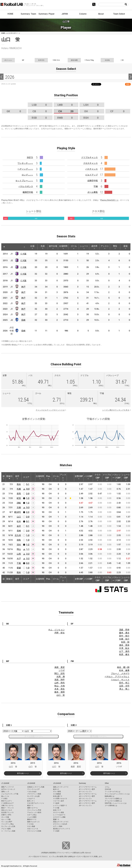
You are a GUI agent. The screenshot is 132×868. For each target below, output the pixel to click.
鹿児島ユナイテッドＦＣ (62, 829)
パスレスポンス (26, 186)
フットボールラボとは (113, 792)
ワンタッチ (25, 163)
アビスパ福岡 (6, 829)
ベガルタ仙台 (32, 792)
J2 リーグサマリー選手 (87, 796)
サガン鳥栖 (31, 826)
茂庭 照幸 (124, 630)
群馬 (19, 494)
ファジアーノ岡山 (7, 824)
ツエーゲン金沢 (59, 801)
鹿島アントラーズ (7, 787)
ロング (27, 175)
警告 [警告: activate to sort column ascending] (115, 247)
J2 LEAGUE (31, 783)
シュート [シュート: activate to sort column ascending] (84, 247)
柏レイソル (5, 796)
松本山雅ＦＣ (58, 796)
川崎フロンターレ (7, 806)
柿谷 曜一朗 (123, 667)
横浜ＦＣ (30, 806)
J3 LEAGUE (57, 783)
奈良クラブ (57, 810)
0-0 (28, 489)
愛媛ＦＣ (56, 819)
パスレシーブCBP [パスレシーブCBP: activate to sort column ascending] (116, 477)
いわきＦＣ (31, 799)
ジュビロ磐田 (32, 817)
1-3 (28, 498)
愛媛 (19, 568)
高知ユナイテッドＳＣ (61, 822)
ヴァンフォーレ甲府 (34, 810)
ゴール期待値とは (111, 806)
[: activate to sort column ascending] (9, 247)
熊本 (19, 484)
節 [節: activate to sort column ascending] (4, 477)
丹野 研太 (60, 633)
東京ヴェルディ (7, 801)
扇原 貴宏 (60, 667)
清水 (19, 545)
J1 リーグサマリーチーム (88, 787)
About (101, 14)
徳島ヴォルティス (33, 822)
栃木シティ (31, 801)
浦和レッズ (5, 792)
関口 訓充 (60, 673)
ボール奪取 (93, 192)
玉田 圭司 (124, 686)
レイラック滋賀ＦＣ (60, 806)
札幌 (19, 489)
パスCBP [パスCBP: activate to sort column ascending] (88, 477)
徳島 (19, 540)
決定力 (30, 157)
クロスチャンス (90, 163)
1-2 (28, 503)
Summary (82, 783)
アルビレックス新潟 (34, 812)
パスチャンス (92, 169)
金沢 (19, 526)
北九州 (18, 535)
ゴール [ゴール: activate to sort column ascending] (74, 247)
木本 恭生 (60, 689)
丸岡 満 (61, 677)
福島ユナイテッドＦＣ (61, 787)
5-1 (28, 484)
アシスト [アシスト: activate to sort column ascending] (105, 247)
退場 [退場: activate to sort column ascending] (125, 247)
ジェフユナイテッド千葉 (10, 794)
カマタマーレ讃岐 (59, 817)
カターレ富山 (32, 815)
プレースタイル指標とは (113, 799)
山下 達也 (124, 651)
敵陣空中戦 (28, 192)
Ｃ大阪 (23, 254)
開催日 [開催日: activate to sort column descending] (9, 477)
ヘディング (25, 169)
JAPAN (65, 14)
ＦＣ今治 (30, 824)
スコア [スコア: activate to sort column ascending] (26, 477)
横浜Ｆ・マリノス (7, 808)
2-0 (28, 494)
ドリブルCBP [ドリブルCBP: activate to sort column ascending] (107, 477)
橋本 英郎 (60, 692)
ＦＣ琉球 (56, 831)
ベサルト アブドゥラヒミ (117, 677)
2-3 (28, 512)
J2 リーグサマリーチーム (88, 794)
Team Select (119, 14)
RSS (128, 84)
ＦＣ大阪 (56, 808)
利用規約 (45, 853)
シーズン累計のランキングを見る (116, 410)
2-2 (28, 554)
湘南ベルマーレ (33, 808)
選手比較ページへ (98, 736)
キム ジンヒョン (56, 630)
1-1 (28, 549)
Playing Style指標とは (109, 200)
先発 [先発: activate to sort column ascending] (43, 247)
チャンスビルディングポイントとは (50, 410)
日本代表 (108, 789)
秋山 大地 (60, 686)
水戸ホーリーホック (8, 789)
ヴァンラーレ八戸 (33, 789)
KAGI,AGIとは (110, 796)
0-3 (28, 563)
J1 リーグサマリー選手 (87, 789)
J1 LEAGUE (5, 783)
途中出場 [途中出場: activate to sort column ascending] (53, 247)
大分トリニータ (33, 829)
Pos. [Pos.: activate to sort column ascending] (48, 477)
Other (107, 783)
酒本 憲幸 (124, 645)
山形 (19, 554)
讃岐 (19, 503)
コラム (107, 787)
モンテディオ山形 (33, 796)
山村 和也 (60, 683)
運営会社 (76, 853)
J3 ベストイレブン (85, 806)
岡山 (19, 549)
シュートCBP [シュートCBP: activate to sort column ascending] (126, 477)
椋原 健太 (124, 654)
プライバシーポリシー (64, 853)
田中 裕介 (124, 636)
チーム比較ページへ (34, 736)
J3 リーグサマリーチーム (88, 801)
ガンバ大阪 (5, 817)
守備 (96, 186)
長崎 (23, 320)
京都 (19, 508)
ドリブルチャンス (89, 157)
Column (83, 14)
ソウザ (62, 670)
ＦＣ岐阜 (56, 803)
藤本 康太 (124, 633)
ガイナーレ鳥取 (59, 812)
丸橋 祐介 (124, 639)
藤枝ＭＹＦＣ (32, 819)
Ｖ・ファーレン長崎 (8, 831)
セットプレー (24, 181)
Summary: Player (47, 14)
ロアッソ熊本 (58, 826)
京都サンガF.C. (6, 815)
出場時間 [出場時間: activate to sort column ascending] (63, 247)
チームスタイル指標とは (113, 801)
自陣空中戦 (93, 181)
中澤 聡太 (124, 648)
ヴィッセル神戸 (7, 822)
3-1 (28, 526)
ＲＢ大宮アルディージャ (36, 803)
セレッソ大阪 (6, 819)
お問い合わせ (85, 853)
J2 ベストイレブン (85, 799)
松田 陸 (125, 642)
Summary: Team (28, 14)
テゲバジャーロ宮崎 (34, 831)
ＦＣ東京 (4, 799)
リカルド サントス (120, 680)
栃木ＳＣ (56, 789)
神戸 (23, 287)
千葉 (19, 563)
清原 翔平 (60, 680)
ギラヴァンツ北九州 (60, 824)
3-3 (28, 508)
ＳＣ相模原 (57, 794)
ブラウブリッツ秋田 (34, 794)
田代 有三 (124, 683)
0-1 (28, 521)
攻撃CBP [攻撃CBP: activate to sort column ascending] (79, 477)
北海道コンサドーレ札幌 (36, 787)
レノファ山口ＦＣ (59, 815)
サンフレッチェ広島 (8, 826)
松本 (19, 521)
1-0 (28, 535)
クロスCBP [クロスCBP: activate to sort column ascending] (98, 477)
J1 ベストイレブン (85, 792)
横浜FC (18, 512)
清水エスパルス (7, 810)
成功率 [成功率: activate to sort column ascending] (94, 247)
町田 (19, 498)
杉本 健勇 (124, 670)
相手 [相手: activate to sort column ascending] (17, 477)
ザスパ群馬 (57, 792)
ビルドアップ (92, 175)
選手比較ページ (23, 773)
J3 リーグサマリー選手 (87, 803)
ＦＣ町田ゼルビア (7, 803)
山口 (19, 517)
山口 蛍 (61, 695)
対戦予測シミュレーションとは (116, 803)
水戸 (19, 559)
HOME (10, 14)
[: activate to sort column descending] (4, 247)
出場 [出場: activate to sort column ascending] (32, 247)
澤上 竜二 (124, 689)
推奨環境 (52, 853)
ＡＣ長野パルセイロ (60, 799)
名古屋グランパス (7, 812)
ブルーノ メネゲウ (120, 673)
